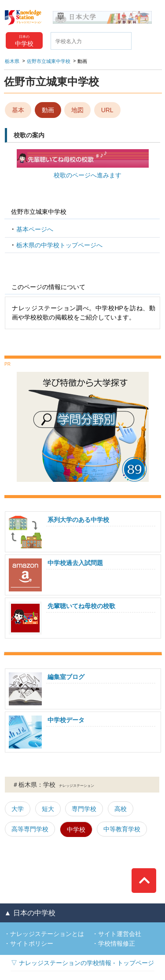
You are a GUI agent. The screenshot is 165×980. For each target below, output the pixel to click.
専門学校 (84, 809)
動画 (48, 110)
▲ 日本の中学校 (29, 913)
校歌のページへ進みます (88, 175)
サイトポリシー (32, 943)
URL (107, 110)
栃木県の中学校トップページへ (59, 245)
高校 (121, 809)
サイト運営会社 (120, 934)
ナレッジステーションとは (47, 934)
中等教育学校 (122, 829)
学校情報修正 (117, 943)
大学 (18, 809)
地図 (77, 110)
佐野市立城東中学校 (49, 61)
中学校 (76, 830)
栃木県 (12, 61)
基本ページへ (35, 229)
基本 (18, 110)
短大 (48, 809)
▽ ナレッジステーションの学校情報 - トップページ (82, 963)
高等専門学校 (30, 829)
